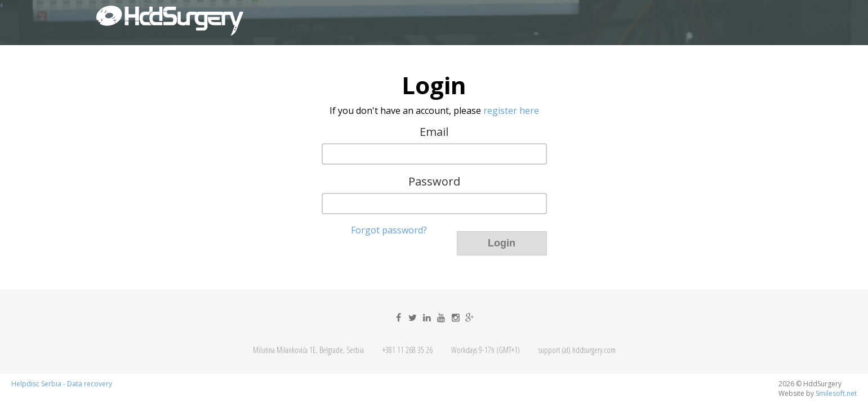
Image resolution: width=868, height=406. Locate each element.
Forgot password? (389, 230)
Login (502, 243)
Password (434, 182)
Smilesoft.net (836, 393)
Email (434, 132)
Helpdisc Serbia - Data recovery (62, 384)
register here (511, 111)
